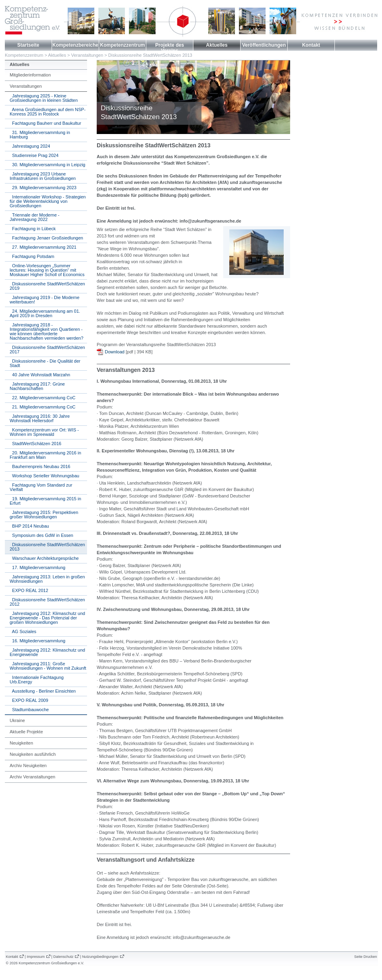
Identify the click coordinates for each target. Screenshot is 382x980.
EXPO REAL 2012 (29, 590)
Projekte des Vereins (169, 48)
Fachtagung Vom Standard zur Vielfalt (41, 487)
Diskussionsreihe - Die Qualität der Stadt (45, 363)
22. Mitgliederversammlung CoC (43, 398)
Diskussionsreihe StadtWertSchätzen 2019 (47, 286)
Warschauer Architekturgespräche (44, 558)
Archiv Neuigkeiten (28, 765)
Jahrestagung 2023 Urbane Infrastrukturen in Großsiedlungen (43, 176)
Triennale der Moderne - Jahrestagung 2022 (35, 217)
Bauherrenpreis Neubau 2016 (40, 466)
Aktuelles (217, 45)
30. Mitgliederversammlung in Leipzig (48, 165)
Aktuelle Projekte (26, 732)
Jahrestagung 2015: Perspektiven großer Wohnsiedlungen (44, 515)
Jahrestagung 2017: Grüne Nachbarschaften (37, 386)
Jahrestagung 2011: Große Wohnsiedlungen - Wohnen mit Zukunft (48, 666)
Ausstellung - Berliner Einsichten (43, 691)
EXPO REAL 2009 (29, 700)
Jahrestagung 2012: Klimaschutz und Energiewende (47, 652)
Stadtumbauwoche (29, 710)
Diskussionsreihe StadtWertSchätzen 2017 (47, 350)
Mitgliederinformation (30, 75)
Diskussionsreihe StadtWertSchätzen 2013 (150, 55)
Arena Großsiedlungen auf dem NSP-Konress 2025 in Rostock (48, 112)
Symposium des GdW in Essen (42, 535)
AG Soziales (23, 631)
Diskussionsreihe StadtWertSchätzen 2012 (47, 602)
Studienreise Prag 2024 (34, 155)
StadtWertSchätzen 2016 (35, 444)
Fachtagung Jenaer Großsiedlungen (46, 238)
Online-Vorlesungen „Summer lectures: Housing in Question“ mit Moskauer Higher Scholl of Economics (47, 270)
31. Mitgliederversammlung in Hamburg (40, 135)
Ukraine (17, 720)
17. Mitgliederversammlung (37, 567)
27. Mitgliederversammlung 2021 (43, 247)
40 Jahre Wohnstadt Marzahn (40, 375)
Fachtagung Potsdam (32, 256)
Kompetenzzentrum (122, 45)
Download (115, 352)
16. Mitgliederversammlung (37, 641)
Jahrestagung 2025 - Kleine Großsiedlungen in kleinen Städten (44, 98)
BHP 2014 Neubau (29, 526)
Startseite (28, 45)
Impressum (36, 957)
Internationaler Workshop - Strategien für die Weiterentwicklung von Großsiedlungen (48, 201)
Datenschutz (63, 957)
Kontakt (311, 45)
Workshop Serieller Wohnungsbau (45, 476)
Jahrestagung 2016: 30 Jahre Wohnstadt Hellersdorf (40, 418)
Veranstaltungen (87, 55)
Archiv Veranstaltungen (32, 777)
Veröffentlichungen (264, 45)
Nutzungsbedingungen (100, 957)
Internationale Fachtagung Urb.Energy (37, 680)
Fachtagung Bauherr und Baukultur (45, 123)
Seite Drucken (366, 957)
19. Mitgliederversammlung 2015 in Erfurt (45, 501)
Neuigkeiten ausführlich (33, 754)
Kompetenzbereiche (75, 45)
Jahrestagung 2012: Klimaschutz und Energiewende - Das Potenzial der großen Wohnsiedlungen (47, 618)
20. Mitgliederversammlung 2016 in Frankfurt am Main (45, 455)
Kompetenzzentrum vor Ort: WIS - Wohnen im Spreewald (44, 432)
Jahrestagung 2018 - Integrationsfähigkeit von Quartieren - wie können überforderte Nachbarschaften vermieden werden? (47, 331)
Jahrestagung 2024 (30, 146)
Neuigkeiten (21, 743)
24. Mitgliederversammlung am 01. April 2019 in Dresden (45, 313)
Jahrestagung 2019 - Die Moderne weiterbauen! (45, 300)
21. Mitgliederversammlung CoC (43, 407)
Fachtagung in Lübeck (33, 229)
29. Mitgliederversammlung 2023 (43, 188)
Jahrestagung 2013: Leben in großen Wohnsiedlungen (47, 579)
